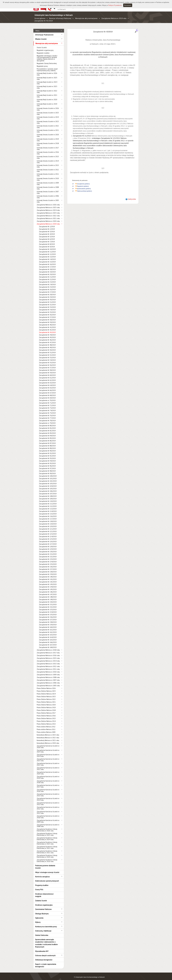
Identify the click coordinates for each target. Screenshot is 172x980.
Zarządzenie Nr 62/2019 (47, 378)
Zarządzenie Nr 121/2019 (48, 526)
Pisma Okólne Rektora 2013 (46, 721)
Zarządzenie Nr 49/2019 (47, 345)
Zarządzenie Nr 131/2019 (48, 552)
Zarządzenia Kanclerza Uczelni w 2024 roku (48, 753)
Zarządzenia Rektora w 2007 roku (48, 678)
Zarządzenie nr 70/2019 (47, 398)
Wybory (38, 920)
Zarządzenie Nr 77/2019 (47, 416)
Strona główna (40, 18)
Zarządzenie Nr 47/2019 (47, 340)
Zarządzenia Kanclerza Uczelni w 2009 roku (48, 819)
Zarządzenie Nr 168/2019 (48, 645)
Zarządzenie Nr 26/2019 (47, 287)
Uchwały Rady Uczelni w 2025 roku (47, 76)
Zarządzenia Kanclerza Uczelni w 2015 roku (48, 792)
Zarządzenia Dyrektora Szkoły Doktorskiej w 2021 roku (47, 849)
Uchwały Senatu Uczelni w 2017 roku (48, 146)
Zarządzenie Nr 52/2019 (47, 353)
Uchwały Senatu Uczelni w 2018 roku (48, 142)
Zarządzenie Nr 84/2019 (47, 433)
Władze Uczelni (41, 37)
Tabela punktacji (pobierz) (84, 189)
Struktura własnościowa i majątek (44, 893)
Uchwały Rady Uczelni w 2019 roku (47, 102)
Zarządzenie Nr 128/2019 (48, 544)
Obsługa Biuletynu (42, 911)
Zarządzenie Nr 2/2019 (47, 227)
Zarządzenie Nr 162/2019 (48, 630)
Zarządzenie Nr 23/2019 (47, 280)
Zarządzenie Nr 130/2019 (48, 549)
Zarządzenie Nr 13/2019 (47, 254)
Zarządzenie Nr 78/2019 (47, 418)
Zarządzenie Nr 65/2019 (47, 385)
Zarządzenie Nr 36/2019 (47, 312)
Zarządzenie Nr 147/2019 (48, 592)
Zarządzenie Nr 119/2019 (48, 521)
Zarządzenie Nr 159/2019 (48, 622)
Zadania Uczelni (41, 898)
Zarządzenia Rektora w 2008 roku (48, 675)
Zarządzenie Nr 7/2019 (47, 239)
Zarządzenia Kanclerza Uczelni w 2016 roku (48, 788)
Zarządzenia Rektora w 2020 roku (48, 219)
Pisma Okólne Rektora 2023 (46, 694)
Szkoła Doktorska (42, 933)
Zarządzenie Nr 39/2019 (47, 320)
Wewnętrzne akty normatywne (86, 18)
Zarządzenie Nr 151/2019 (48, 602)
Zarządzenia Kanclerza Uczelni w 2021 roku (48, 766)
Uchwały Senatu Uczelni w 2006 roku (48, 194)
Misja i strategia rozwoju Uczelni (47, 870)
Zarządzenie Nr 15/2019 (47, 259)
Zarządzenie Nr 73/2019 (47, 406)
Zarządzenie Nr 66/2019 (47, 388)
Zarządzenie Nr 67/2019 (47, 390)
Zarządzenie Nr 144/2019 (48, 584)
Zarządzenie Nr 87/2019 (47, 441)
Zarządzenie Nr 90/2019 (47, 448)
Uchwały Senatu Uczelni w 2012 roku (48, 168)
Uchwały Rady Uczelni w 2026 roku (47, 72)
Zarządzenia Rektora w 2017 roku (48, 650)
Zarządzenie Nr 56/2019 (47, 363)
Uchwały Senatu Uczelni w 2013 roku (48, 164)
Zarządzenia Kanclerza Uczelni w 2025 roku (48, 749)
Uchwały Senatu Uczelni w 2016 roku (48, 151)
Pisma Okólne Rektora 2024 (46, 691)
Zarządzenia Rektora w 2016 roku (48, 653)
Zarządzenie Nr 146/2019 (48, 589)
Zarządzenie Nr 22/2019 (47, 277)
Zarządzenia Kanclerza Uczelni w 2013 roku (48, 801)
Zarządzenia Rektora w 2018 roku (48, 648)
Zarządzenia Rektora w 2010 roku (48, 669)
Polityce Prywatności (115, 5)
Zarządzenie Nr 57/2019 (47, 365)
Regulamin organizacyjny (45, 48)
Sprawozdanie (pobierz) (84, 186)
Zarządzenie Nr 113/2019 (48, 506)
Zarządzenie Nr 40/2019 (47, 322)
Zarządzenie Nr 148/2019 (48, 595)
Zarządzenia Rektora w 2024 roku (48, 208)
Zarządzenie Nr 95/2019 (47, 461)
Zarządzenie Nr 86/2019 (47, 438)
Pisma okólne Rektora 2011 (46, 727)
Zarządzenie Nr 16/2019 (47, 262)
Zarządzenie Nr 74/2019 (47, 408)
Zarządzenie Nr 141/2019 (48, 577)
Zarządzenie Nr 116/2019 (48, 514)
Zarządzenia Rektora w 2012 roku (48, 664)
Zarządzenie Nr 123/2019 (48, 532)
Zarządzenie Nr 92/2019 (47, 453)
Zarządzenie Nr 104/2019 (48, 484)
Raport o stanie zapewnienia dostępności (46, 963)
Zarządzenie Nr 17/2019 (47, 264)
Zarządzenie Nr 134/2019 (48, 559)
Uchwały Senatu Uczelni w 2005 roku (48, 199)
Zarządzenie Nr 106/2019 (48, 489)
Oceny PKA (39, 887)
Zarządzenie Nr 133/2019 (48, 557)
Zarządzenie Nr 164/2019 (48, 635)
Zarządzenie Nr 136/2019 (48, 564)
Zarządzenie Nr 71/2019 (47, 400)
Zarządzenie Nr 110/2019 (48, 499)
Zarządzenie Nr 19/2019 (47, 269)
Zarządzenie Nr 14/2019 (47, 257)
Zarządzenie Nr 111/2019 (48, 501)
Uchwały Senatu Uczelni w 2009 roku (48, 181)
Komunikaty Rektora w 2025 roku (48, 732)
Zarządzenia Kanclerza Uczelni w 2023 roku (48, 757)
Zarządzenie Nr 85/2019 (47, 436)
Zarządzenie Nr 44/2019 (47, 332)
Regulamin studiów (43, 51)
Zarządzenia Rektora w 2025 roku (48, 205)
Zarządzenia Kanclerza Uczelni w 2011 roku (48, 810)
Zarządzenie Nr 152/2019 (48, 605)
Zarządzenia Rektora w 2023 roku (48, 211)
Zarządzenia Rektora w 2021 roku (48, 216)
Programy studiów (42, 883)
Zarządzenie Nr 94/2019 (47, 458)
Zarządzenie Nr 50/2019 (47, 348)
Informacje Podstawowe (44, 32)
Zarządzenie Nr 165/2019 (48, 637)
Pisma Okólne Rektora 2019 (46, 705)
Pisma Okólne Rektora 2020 (46, 702)
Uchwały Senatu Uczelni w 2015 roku (48, 155)
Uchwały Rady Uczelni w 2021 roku (47, 94)
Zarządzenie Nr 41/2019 (47, 325)
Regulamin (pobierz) (83, 184)
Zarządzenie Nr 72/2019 (47, 403)
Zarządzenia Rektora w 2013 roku (48, 661)
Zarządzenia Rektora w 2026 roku (48, 202)
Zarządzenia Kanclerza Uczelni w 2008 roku (48, 823)
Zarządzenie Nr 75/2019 (47, 411)
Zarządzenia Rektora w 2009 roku (48, 672)
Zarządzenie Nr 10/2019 (47, 247)
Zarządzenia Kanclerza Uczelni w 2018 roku (48, 779)
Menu (37, 28)
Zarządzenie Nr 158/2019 (48, 620)
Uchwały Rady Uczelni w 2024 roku (47, 80)
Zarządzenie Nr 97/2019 (47, 466)
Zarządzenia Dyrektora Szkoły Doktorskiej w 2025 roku (47, 832)
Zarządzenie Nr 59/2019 (47, 370)
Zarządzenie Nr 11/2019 (47, 249)
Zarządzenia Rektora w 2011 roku (48, 667)
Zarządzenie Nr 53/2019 (47, 355)
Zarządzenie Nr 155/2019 (48, 612)
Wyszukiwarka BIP (42, 949)
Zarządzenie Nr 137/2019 (48, 567)
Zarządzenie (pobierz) (83, 181)
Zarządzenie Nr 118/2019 (48, 519)
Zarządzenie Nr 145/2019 (48, 587)
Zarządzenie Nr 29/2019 (47, 295)
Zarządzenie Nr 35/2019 (47, 310)
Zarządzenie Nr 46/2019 (47, 337)
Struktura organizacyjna (44, 902)
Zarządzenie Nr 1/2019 (47, 224)
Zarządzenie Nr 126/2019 (48, 539)
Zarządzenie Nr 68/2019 (47, 393)
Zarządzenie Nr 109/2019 (48, 496)
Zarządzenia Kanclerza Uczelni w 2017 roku (48, 784)
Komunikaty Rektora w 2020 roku (48, 741)
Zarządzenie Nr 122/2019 (48, 529)
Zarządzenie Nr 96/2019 (47, 463)
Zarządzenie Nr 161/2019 (48, 627)
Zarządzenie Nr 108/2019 (48, 494)
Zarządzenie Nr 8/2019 (47, 242)
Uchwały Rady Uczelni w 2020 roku (47, 98)
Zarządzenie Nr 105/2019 (48, 486)
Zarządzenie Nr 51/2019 (47, 350)
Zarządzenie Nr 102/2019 (48, 479)
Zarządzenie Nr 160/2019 (48, 625)
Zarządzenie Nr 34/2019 (47, 307)
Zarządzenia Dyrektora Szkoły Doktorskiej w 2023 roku (47, 841)
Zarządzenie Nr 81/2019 (47, 426)
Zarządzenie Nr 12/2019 (47, 252)
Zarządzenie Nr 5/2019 (47, 234)
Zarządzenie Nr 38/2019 (47, 317)
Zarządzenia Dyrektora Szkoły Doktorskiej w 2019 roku (47, 858)
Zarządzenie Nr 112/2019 (48, 504)
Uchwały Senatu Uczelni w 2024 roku (48, 115)
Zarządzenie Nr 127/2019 (48, 542)
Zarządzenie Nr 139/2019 (48, 572)
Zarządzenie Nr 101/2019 (48, 476)
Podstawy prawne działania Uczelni (45, 864)
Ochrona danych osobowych (45, 953)
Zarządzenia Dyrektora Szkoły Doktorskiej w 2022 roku (47, 845)
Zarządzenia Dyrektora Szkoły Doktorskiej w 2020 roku (47, 854)
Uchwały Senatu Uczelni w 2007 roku (48, 190)
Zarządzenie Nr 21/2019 (47, 274)
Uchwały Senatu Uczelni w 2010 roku (48, 177)
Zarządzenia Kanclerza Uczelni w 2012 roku (48, 806)
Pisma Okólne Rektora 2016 (46, 713)
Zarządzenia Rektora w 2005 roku (48, 683)
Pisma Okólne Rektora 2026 (46, 686)
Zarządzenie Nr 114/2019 (48, 509)
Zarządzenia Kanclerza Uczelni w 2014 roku (48, 797)
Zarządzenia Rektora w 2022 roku (48, 213)
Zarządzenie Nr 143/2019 (48, 582)
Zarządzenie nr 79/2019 (47, 421)
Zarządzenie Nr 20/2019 (47, 272)
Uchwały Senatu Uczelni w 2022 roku (48, 124)
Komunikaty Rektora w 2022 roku (48, 735)
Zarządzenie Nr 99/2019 (47, 471)
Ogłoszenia (39, 915)
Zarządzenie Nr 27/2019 (47, 290)
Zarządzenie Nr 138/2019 (48, 569)
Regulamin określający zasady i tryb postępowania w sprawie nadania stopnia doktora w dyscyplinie (47, 56)
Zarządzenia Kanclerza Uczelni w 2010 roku (48, 814)
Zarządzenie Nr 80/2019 (47, 423)
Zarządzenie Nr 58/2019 (47, 368)
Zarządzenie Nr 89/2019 (47, 446)
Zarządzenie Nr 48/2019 (47, 343)
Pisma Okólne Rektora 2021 (46, 700)
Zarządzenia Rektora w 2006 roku (48, 680)
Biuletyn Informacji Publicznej (60, 18)
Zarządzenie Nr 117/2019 (48, 516)
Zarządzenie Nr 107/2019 (48, 491)
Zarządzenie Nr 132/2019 (48, 554)
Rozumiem (128, 5)
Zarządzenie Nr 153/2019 (48, 607)
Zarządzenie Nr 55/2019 (47, 360)
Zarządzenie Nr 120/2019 (48, 524)
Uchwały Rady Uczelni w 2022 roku (47, 89)
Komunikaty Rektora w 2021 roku (48, 738)
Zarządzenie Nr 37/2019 (47, 315)
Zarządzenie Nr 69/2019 (47, 395)
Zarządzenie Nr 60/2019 (47, 373)
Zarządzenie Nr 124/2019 (48, 534)
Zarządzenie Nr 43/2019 (44, 21)
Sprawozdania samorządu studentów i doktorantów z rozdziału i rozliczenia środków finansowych (46, 941)
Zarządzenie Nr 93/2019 (47, 456)
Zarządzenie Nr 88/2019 (47, 443)
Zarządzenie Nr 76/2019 (47, 413)
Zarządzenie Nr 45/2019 (47, 335)
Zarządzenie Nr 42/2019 (47, 327)
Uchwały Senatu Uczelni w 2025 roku (48, 111)
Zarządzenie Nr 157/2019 (48, 617)
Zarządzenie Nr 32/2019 (47, 302)
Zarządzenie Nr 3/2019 (47, 229)
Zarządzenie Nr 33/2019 (47, 305)
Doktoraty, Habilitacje (43, 928)
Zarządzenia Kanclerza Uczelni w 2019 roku (48, 775)
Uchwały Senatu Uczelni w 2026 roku (48, 107)
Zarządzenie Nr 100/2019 (48, 474)
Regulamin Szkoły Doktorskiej (47, 61)
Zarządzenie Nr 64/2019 (47, 383)
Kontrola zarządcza (42, 874)
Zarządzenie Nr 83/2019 (47, 431)
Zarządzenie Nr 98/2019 (47, 469)
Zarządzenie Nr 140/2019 (48, 574)
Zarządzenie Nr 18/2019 (47, 267)
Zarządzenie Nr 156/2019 (48, 615)
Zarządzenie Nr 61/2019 (47, 375)
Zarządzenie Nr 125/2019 (48, 537)
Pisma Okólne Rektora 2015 (46, 716)
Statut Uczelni (42, 45)
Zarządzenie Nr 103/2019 (48, 481)
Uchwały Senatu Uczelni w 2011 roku (48, 172)
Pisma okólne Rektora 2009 (46, 730)
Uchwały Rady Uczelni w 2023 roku (47, 85)
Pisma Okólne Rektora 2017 (46, 711)
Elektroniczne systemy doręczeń (47, 878)
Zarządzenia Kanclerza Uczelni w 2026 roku (48, 744)
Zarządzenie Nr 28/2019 (47, 292)
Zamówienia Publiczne (43, 907)
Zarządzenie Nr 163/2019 (48, 632)
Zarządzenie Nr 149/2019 (48, 597)
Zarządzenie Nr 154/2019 (48, 610)
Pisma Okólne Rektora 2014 (46, 719)
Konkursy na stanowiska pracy (46, 924)
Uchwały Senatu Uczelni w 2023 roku (48, 120)
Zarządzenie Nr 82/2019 (47, 428)
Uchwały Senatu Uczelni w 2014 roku (48, 159)
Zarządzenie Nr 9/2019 (47, 244)
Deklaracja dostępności (44, 957)
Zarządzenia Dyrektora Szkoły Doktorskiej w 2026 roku (47, 827)
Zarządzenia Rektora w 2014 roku (48, 659)
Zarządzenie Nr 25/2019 (47, 285)
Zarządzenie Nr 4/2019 (47, 232)
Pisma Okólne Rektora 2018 (46, 708)
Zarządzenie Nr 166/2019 (48, 640)
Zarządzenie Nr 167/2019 (48, 642)
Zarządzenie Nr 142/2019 (48, 579)
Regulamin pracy (42, 64)
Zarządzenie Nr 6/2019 (47, 237)
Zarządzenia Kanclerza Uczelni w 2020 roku (48, 771)
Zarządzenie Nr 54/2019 (47, 358)
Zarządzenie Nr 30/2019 (47, 297)
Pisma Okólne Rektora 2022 (46, 697)
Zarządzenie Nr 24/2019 (47, 282)
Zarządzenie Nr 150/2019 (48, 600)
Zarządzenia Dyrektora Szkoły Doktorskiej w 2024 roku (47, 836)
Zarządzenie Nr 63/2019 (47, 380)
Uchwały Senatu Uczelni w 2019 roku (48, 137)
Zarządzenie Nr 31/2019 (47, 300)
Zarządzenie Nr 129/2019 (48, 547)
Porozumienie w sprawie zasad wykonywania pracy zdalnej (47, 67)
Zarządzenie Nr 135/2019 (48, 562)
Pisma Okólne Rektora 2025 (46, 689)
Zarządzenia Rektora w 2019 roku (114, 18)
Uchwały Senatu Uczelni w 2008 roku (48, 186)
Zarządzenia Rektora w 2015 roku (48, 656)
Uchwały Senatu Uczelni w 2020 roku (48, 133)
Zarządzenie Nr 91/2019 (47, 451)
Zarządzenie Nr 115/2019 (48, 511)
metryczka (132, 197)
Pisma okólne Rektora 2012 (46, 724)
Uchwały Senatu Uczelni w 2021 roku (48, 129)
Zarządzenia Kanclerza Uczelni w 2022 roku (48, 762)
